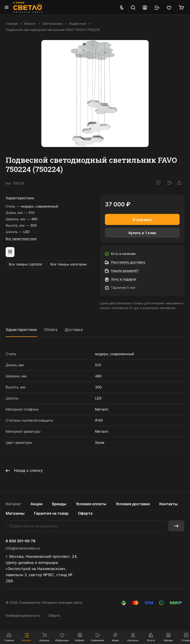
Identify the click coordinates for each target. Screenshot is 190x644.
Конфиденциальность (23, 615)
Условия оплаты (91, 504)
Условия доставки (133, 504)
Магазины (15, 513)
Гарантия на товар (51, 513)
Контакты (168, 504)
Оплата (51, 330)
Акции (37, 504)
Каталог (13, 504)
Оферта (85, 513)
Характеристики (21, 330)
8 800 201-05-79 (21, 541)
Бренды (59, 504)
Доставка (74, 330)
